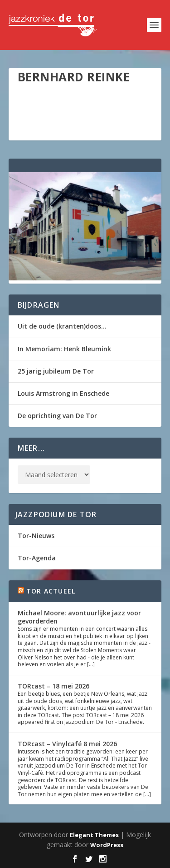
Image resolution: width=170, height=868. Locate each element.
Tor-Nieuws (36, 536)
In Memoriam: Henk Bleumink (64, 349)
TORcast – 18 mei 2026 (53, 686)
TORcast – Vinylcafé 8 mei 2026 (67, 744)
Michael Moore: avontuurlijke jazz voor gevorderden (79, 617)
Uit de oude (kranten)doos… (62, 326)
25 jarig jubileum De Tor (56, 371)
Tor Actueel (51, 591)
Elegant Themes (94, 835)
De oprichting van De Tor (57, 416)
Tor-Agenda (37, 558)
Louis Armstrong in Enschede (63, 393)
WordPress (107, 845)
